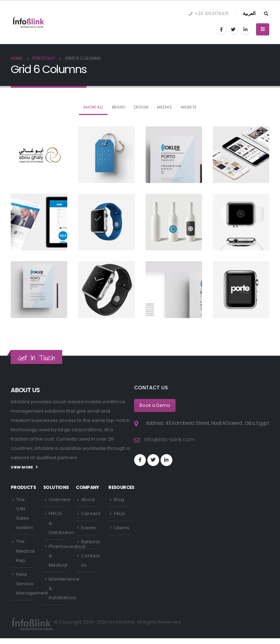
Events (89, 528)
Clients (122, 528)
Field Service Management (32, 584)
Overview (60, 499)
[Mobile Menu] (263, 29)
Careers (91, 514)
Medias (164, 107)
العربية (249, 13)
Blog (119, 499)
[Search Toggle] (266, 14)
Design (141, 107)
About (88, 499)
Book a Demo (155, 405)
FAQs (119, 514)
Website (189, 107)
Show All (93, 107)
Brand (119, 107)
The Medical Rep (25, 551)
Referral (90, 542)
